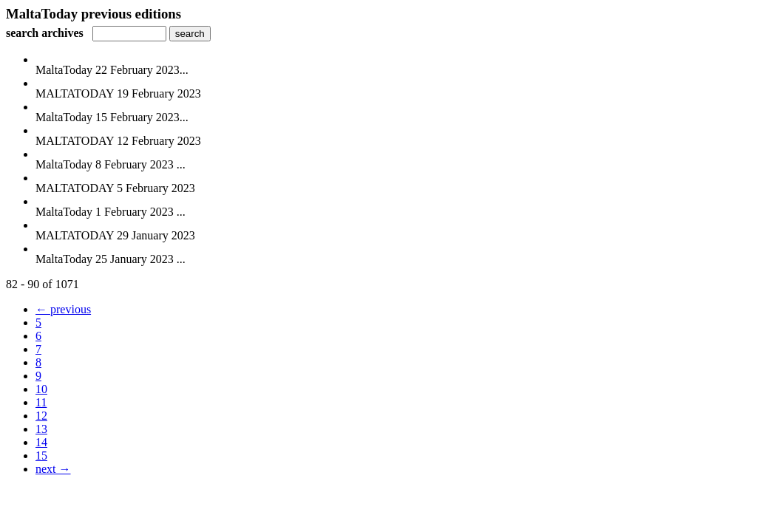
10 (41, 389)
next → (53, 469)
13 (41, 429)
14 (41, 442)
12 (41, 416)
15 (41, 456)
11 (41, 402)
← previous (63, 309)
